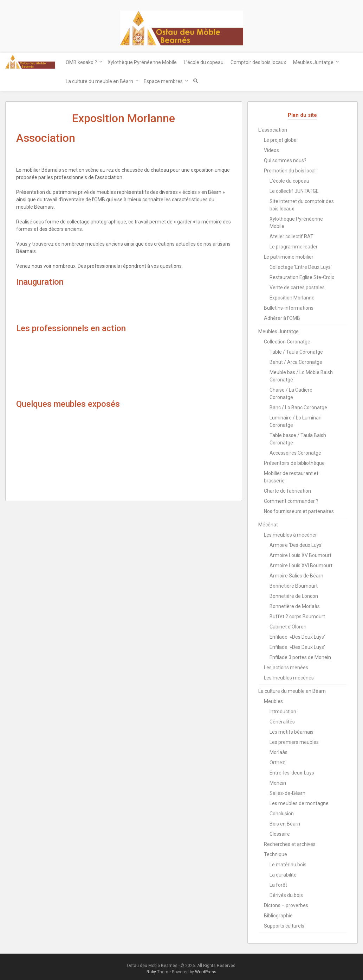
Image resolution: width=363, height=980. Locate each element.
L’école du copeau (204, 62)
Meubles (273, 701)
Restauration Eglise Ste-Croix (302, 277)
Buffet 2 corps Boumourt (297, 617)
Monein (278, 783)
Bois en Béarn (285, 824)
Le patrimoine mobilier (289, 257)
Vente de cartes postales (297, 287)
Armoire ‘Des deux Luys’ (296, 545)
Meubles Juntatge (313, 62)
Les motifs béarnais (291, 732)
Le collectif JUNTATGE (294, 191)
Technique (276, 854)
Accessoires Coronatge (295, 453)
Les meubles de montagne (299, 803)
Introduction (283, 712)
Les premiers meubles (294, 742)
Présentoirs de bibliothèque (294, 463)
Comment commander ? (291, 501)
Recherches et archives (290, 844)
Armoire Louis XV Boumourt (300, 555)
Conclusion (282, 814)
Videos (271, 150)
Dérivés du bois (286, 895)
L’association (273, 130)
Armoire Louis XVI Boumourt (301, 565)
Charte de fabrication (287, 491)
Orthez (277, 763)
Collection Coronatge (287, 342)
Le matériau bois (288, 865)
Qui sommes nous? (285, 160)
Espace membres (163, 81)
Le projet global (281, 140)
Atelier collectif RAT (291, 236)
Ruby (151, 972)
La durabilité (283, 875)
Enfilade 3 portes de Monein (300, 657)
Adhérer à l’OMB (282, 318)
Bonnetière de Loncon (294, 596)
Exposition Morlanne (292, 298)
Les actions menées (286, 668)
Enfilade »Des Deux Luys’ (297, 637)
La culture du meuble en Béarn (99, 81)
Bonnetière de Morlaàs (295, 606)
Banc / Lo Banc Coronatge (298, 407)
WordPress (206, 972)
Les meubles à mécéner (290, 535)
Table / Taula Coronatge (296, 352)
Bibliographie (278, 916)
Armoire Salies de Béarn (296, 576)
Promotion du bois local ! (291, 171)
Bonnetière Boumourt (294, 586)
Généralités (282, 722)
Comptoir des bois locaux (258, 62)
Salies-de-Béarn (287, 793)
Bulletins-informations (289, 308)
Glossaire (280, 834)
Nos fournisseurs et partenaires (299, 511)
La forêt (278, 885)
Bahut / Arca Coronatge (296, 362)
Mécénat (268, 525)
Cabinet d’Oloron (288, 627)
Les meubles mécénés (289, 678)
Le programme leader (294, 247)
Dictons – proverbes (286, 905)
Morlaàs (278, 752)
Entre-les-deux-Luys (292, 773)
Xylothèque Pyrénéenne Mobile (142, 62)
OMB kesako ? (81, 62)
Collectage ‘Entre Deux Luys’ (301, 267)
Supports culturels (284, 926)
